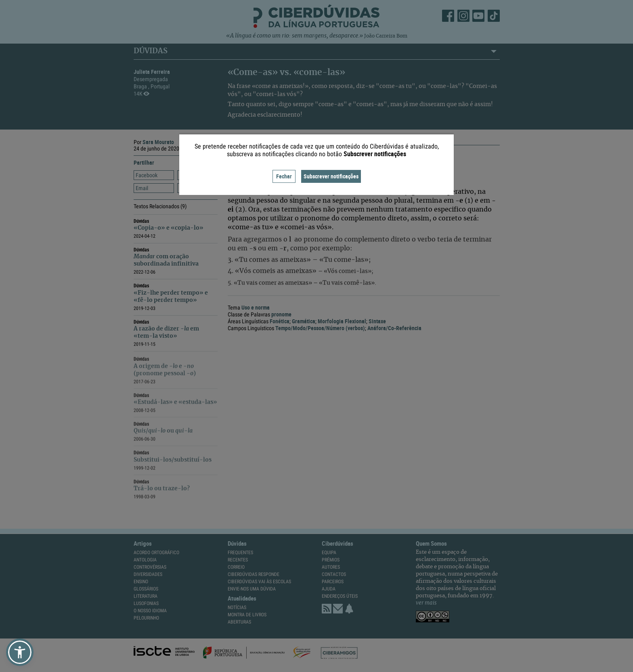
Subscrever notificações (331, 176)
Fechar (284, 176)
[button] (20, 652)
